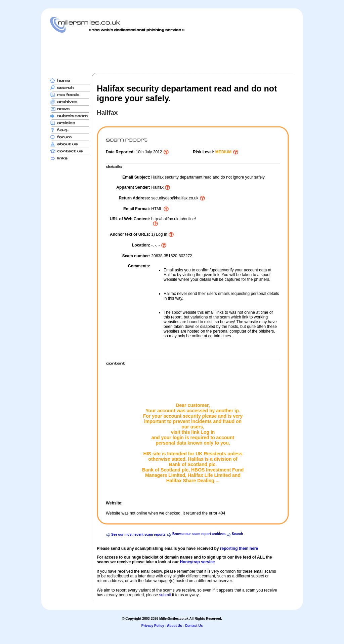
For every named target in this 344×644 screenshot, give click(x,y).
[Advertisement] (172, 53)
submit (165, 595)
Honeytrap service (197, 562)
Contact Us (194, 626)
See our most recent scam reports (138, 535)
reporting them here (239, 548)
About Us (174, 626)
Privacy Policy (153, 626)
